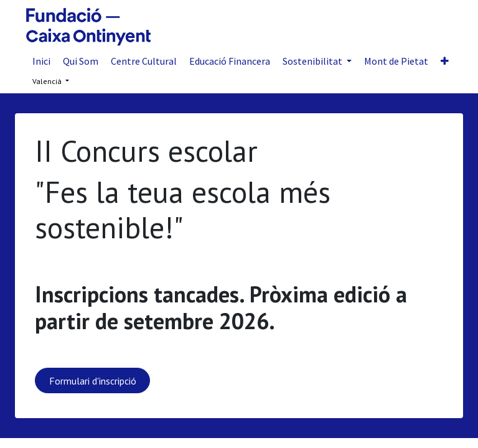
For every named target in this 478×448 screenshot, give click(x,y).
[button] (445, 61)
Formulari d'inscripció (93, 381)
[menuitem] (41, 61)
